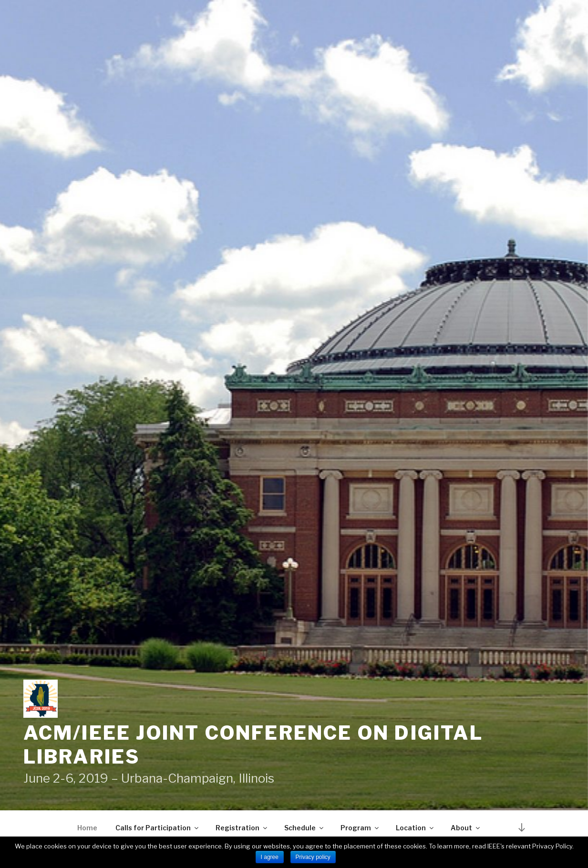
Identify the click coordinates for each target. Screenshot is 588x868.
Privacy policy (313, 857)
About (466, 828)
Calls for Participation (158, 828)
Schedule (304, 828)
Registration (242, 828)
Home (87, 828)
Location (415, 828)
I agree (270, 857)
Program (360, 828)
